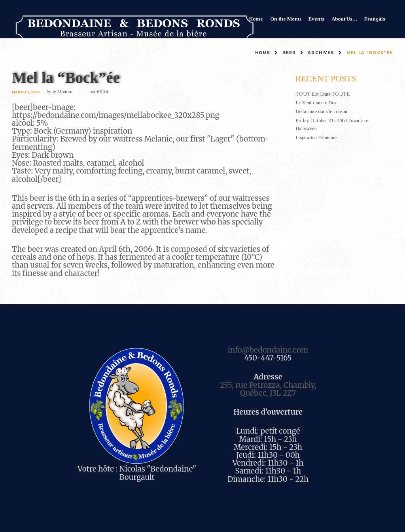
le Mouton (62, 92)
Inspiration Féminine (316, 137)
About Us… (344, 19)
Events (316, 19)
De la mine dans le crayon (321, 111)
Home (256, 19)
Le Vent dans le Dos (316, 103)
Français (375, 19)
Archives (321, 53)
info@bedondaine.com (268, 350)
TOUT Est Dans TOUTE (323, 94)
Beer (289, 53)
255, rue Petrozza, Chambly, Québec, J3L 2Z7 (268, 389)
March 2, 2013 (26, 92)
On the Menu (286, 19)
